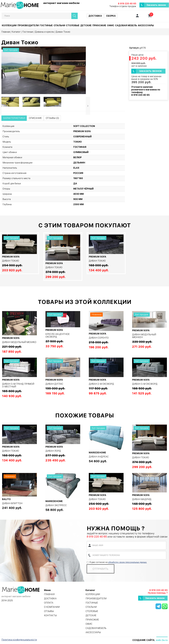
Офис (111, 25)
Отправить (100, 569)
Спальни (59, 25)
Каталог (16, 32)
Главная (6, 32)
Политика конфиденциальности (19, 640)
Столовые (73, 25)
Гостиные (46, 25)
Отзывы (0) (52, 118)
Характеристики (14, 118)
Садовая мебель (126, 25)
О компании (52, 607)
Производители (28, 25)
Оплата (49, 603)
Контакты (50, 615)
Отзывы (49, 611)
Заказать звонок (156, 5)
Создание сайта (143, 640)
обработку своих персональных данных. (127, 562)
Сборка (111, 16)
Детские (86, 25)
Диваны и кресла (44, 32)
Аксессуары (146, 25)
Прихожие (99, 25)
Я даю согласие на (117, 562)
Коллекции (9, 25)
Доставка (95, 16)
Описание (35, 118)
